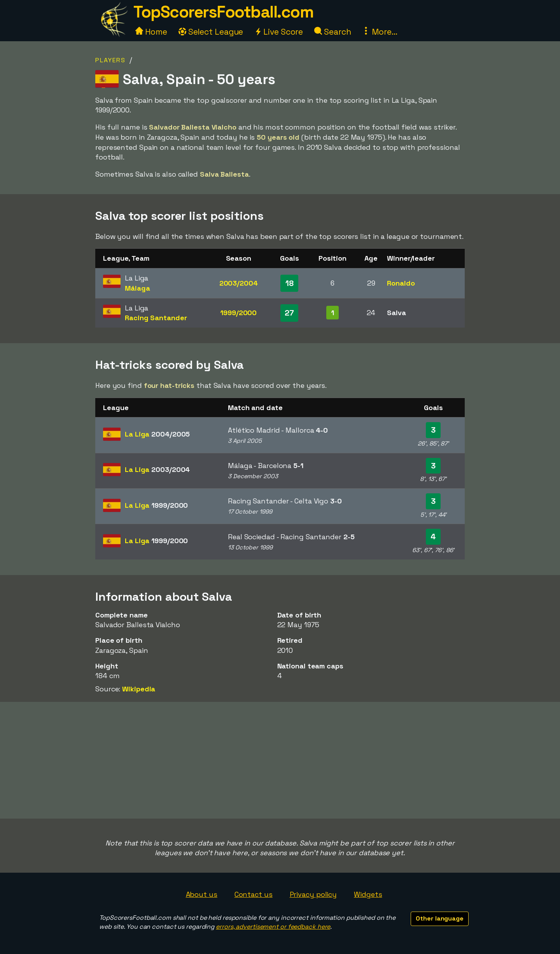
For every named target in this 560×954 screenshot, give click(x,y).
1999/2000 (238, 313)
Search (332, 32)
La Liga (157, 434)
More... (380, 32)
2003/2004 (239, 283)
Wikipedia (139, 689)
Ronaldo (401, 283)
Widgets (368, 894)
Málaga (137, 288)
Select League (211, 32)
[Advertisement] (280, 760)
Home (151, 32)
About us (202, 894)
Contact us (254, 894)
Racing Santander (156, 318)
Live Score (279, 32)
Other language (440, 918)
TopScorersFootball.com (223, 12)
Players (110, 60)
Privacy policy (313, 894)
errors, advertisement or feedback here (273, 927)
